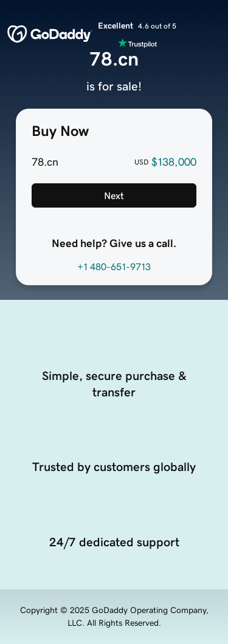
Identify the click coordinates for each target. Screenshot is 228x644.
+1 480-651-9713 (114, 266)
